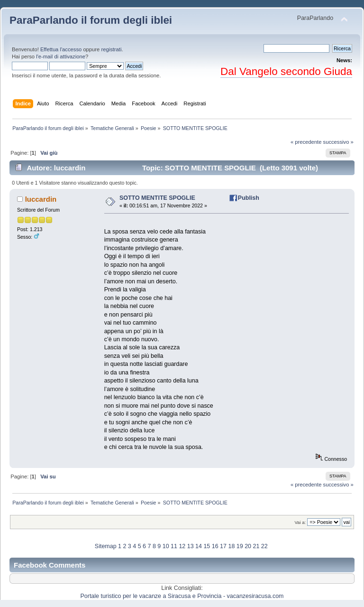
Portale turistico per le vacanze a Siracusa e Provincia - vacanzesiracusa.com (182, 596)
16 (215, 546)
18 (231, 546)
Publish (249, 198)
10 (166, 546)
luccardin (41, 199)
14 (199, 546)
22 (264, 546)
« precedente (306, 142)
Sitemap (106, 546)
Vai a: (300, 522)
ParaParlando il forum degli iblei (91, 20)
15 (207, 546)
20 (248, 546)
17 (223, 546)
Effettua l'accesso (61, 49)
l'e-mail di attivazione (61, 56)
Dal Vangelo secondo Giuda (286, 71)
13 (191, 546)
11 (174, 546)
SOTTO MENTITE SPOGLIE (157, 198)
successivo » (338, 142)
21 (256, 546)
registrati (111, 49)
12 (182, 546)
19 (240, 546)
